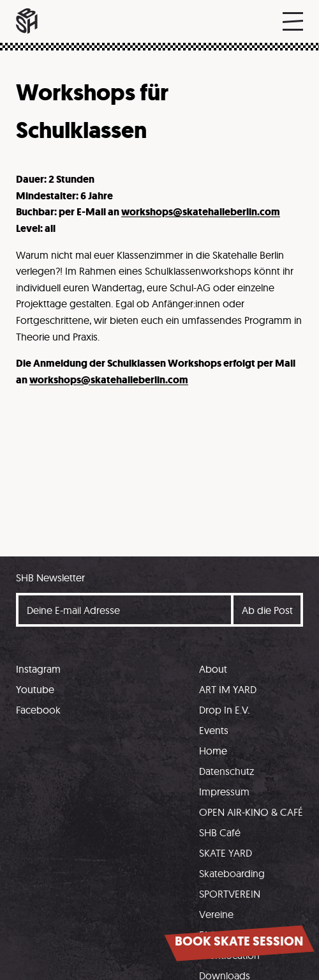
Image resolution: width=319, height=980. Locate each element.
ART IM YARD (228, 689)
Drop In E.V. (224, 710)
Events (214, 730)
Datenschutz (226, 771)
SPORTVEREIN (230, 894)
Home (213, 751)
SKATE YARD (226, 853)
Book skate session (239, 941)
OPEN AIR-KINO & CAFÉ (251, 812)
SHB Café (220, 832)
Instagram (38, 669)
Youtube (35, 689)
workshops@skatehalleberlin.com (201, 212)
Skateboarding (232, 873)
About (213, 669)
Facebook (38, 710)
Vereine (216, 914)
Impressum (224, 792)
